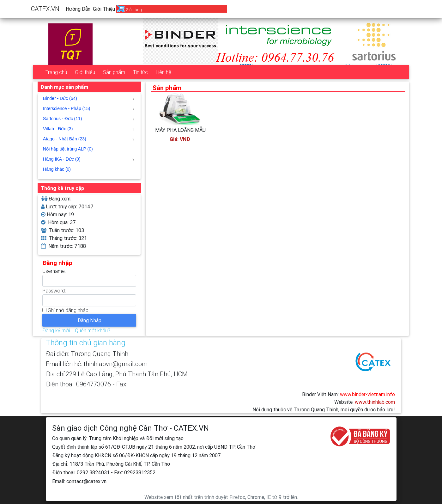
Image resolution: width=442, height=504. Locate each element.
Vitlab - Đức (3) (89, 129)
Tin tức (140, 72)
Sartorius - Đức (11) (89, 119)
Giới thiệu (104, 9)
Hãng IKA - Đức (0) (89, 159)
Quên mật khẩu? (93, 330)
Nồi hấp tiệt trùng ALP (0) (68, 149)
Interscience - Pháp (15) (89, 108)
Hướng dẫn (78, 9)
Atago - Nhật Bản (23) (89, 139)
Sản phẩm (114, 72)
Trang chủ (56, 72)
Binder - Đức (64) (89, 98)
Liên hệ (163, 72)
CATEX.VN (45, 9)
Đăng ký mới (56, 330)
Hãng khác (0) (57, 169)
